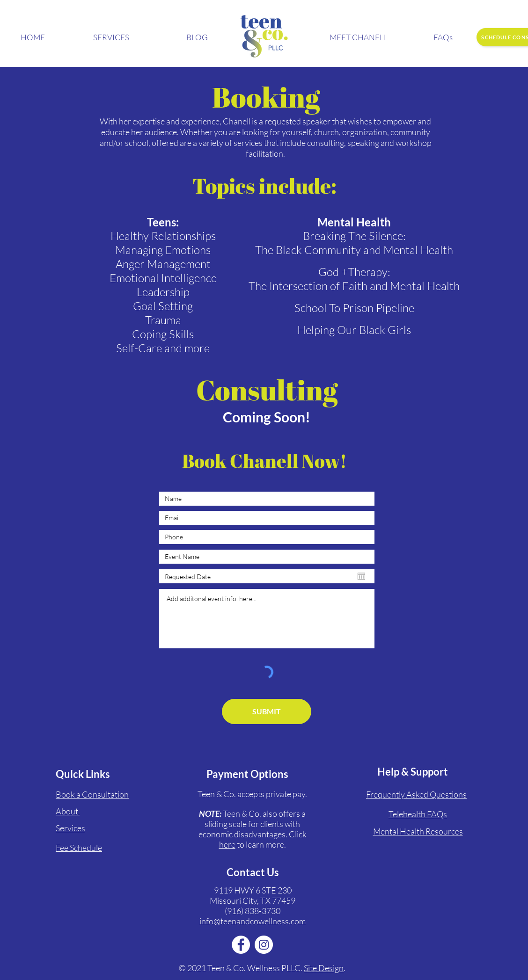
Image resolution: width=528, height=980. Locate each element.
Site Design (324, 968)
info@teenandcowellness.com (253, 921)
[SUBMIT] (267, 711)
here (227, 844)
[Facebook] (241, 945)
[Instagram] (264, 945)
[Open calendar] (361, 576)
